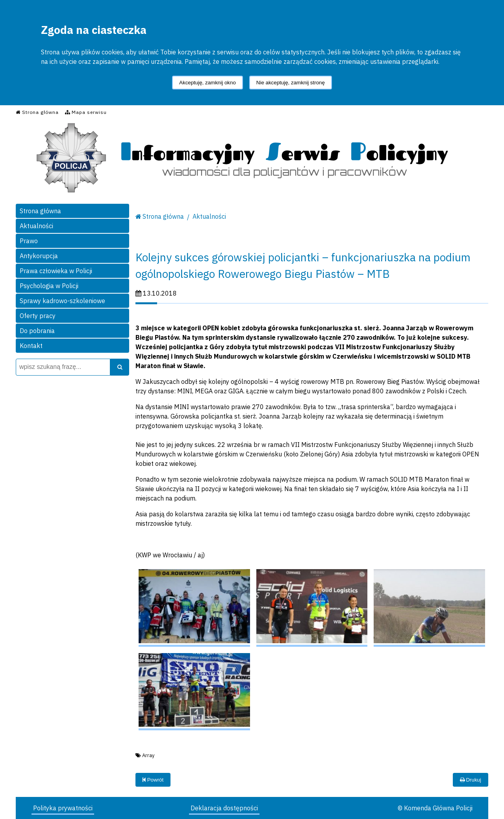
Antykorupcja (39, 256)
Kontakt (31, 346)
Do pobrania (37, 331)
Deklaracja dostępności (224, 808)
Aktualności (36, 226)
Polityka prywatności (63, 808)
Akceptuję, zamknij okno (208, 83)
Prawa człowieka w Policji (56, 271)
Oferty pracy (38, 316)
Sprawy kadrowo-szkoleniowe (62, 301)
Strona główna (40, 211)
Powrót (153, 780)
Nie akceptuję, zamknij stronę (291, 83)
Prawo (29, 241)
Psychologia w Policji (49, 286)
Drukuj (471, 780)
